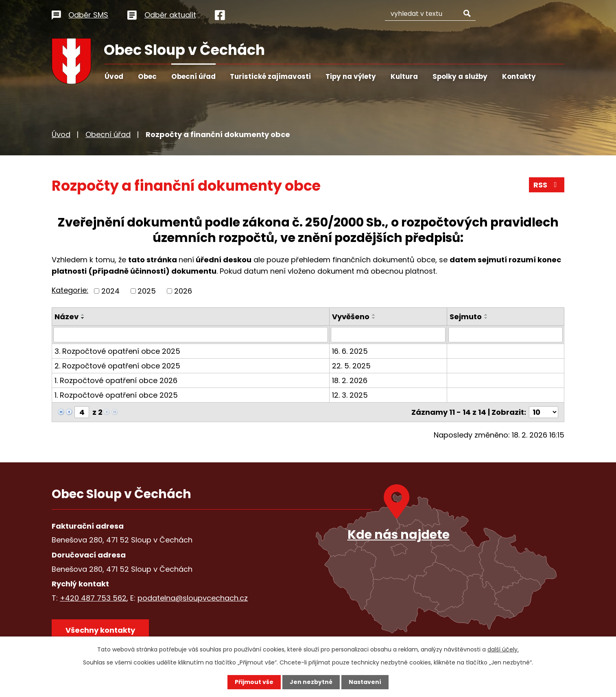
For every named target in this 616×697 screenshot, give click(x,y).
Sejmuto (466, 317)
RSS (547, 185)
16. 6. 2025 (350, 351)
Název (67, 317)
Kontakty (519, 76)
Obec (147, 76)
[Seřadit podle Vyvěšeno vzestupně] (374, 315)
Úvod (114, 76)
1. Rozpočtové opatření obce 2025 (116, 395)
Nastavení (365, 682)
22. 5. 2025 (351, 366)
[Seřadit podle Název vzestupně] (83, 315)
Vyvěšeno (351, 317)
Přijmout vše (254, 682)
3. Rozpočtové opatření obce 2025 (117, 351)
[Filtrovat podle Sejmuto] (506, 335)
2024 (110, 291)
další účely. (503, 649)
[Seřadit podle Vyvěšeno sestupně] (374, 318)
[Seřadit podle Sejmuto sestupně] (486, 318)
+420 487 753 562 (93, 598)
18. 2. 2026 (350, 380)
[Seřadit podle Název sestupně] (83, 318)
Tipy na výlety (351, 76)
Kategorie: (70, 290)
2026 (183, 291)
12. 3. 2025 (350, 395)
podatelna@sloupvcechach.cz (193, 598)
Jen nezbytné (311, 682)
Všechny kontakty (100, 630)
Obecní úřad (193, 76)
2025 (147, 291)
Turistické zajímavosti (270, 76)
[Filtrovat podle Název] (191, 335)
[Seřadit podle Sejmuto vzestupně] (486, 315)
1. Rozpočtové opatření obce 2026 (116, 380)
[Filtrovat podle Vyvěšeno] (388, 335)
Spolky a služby (460, 76)
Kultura (404, 76)
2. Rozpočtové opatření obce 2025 (117, 366)
